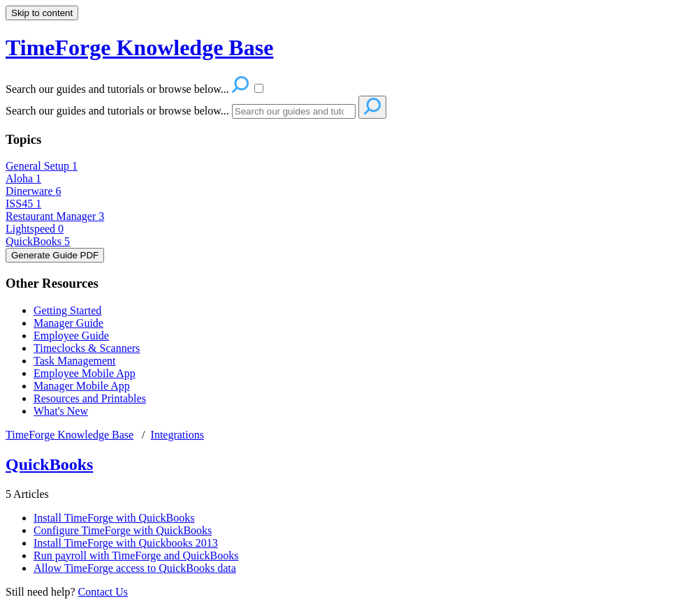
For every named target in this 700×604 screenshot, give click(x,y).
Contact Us (103, 592)
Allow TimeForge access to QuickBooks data (135, 568)
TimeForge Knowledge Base (70, 435)
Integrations (177, 435)
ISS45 (23, 204)
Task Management (75, 361)
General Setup (42, 166)
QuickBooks (38, 241)
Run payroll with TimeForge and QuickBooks (136, 555)
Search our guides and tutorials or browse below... (117, 111)
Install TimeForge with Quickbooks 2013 (126, 543)
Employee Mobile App (85, 373)
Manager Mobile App (82, 386)
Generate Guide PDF (55, 255)
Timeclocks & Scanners (87, 348)
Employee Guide (71, 336)
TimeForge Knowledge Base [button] (139, 47)
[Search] (294, 111)
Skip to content (42, 13)
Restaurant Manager (55, 216)
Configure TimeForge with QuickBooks (123, 530)
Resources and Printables (90, 398)
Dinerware (34, 191)
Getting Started (67, 310)
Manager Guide (68, 323)
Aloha (23, 178)
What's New (61, 411)
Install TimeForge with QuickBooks (114, 518)
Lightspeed (35, 229)
